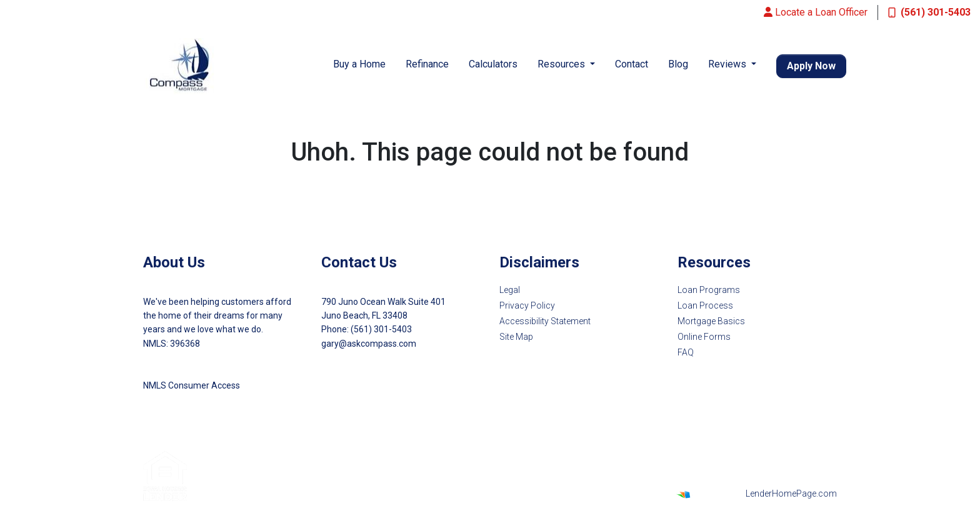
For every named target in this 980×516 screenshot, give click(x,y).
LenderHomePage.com (791, 494)
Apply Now (811, 66)
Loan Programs (709, 290)
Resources (562, 64)
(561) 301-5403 (929, 12)
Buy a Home (359, 64)
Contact (632, 64)
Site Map (516, 337)
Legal (510, 290)
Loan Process (705, 305)
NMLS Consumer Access (192, 385)
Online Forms (704, 337)
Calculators (493, 64)
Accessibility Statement (545, 321)
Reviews (728, 64)
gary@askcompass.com (369, 344)
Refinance (427, 64)
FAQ (686, 352)
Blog (678, 64)
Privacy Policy (527, 305)
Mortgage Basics (711, 321)
